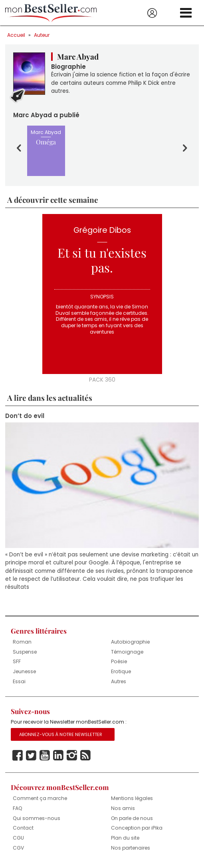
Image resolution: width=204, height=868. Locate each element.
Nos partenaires (131, 848)
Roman (22, 642)
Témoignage (127, 652)
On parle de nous (132, 818)
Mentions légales (132, 798)
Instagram (72, 756)
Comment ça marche (40, 798)
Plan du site (125, 838)
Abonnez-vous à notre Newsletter (61, 734)
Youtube (45, 756)
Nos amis (123, 808)
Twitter (31, 756)
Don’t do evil (25, 416)
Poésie (119, 661)
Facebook (18, 756)
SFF (17, 661)
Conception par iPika (137, 828)
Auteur (42, 35)
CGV (18, 848)
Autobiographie (130, 642)
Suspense (25, 652)
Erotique (121, 671)
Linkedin (58, 756)
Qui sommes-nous (37, 818)
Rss (85, 756)
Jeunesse (24, 671)
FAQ (18, 808)
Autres (119, 681)
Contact (23, 828)
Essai (19, 681)
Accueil (16, 35)
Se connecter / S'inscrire (152, 13)
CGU (18, 838)
